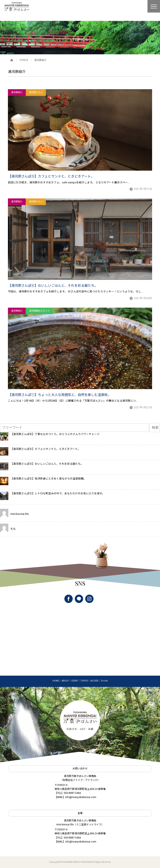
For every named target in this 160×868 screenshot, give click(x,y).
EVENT (75, 681)
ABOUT (65, 681)
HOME (56, 681)
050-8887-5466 (72, 793)
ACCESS (94, 681)
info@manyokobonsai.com (81, 797)
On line (104, 681)
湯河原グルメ (36, 92)
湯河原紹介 (17, 92)
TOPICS (24, 60)
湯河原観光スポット (39, 311)
